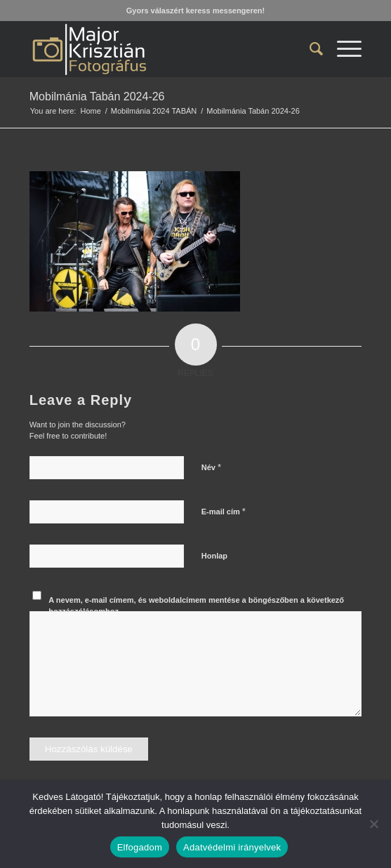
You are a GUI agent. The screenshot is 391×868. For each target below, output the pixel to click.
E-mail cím (224, 511)
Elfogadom (140, 847)
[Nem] (373, 824)
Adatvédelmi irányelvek (232, 847)
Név (211, 467)
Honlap (214, 556)
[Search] (309, 49)
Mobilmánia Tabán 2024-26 (97, 96)
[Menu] (342, 49)
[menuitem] (309, 49)
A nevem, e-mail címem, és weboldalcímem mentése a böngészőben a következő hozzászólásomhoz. (196, 606)
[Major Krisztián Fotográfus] (163, 49)
